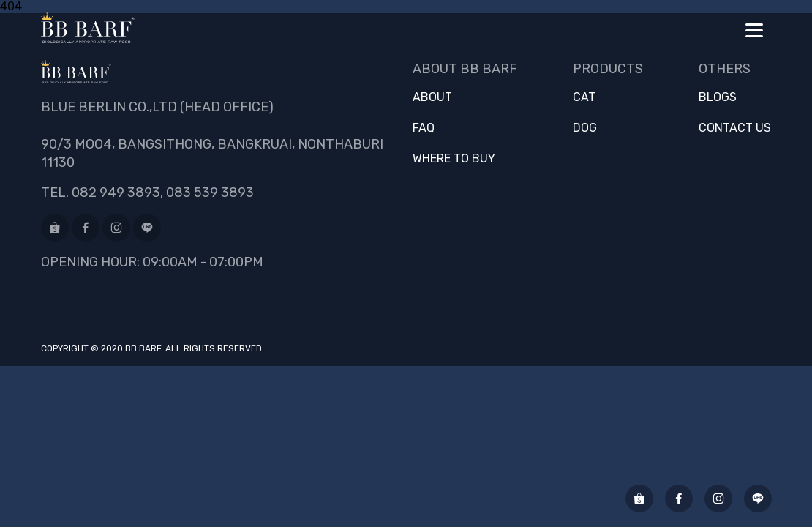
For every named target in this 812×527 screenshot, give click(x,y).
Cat (584, 97)
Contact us (735, 128)
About (432, 97)
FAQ (424, 128)
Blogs (718, 97)
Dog (585, 128)
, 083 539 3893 (207, 193)
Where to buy (454, 159)
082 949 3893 (116, 193)
